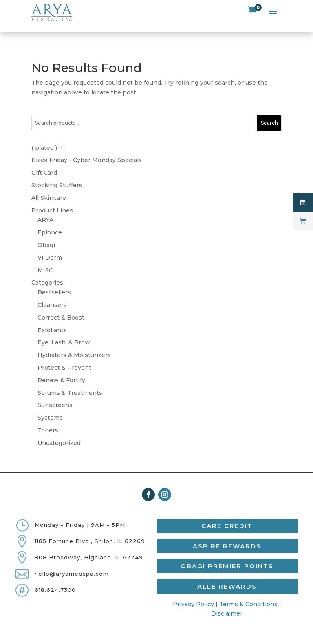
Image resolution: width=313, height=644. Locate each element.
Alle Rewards (227, 575)
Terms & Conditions (248, 593)
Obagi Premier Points (227, 555)
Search (269, 112)
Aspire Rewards (227, 535)
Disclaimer (227, 603)
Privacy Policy (193, 593)
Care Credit (227, 515)
